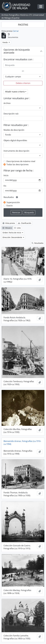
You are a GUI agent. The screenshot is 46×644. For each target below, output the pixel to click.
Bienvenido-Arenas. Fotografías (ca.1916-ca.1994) (22, 443)
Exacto (10, 206)
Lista (17, 228)
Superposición (13, 202)
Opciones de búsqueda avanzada (17, 51)
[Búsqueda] (23, 65)
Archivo (7, 103)
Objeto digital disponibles (15, 140)
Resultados (38, 243)
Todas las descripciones (18, 164)
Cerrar (16, 31)
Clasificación (25, 223)
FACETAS (23, 25)
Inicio (6, 175)
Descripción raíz (11, 114)
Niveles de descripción (14, 130)
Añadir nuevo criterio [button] (15, 92)
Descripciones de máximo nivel (21, 161)
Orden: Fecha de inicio (12, 233)
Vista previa (9, 223)
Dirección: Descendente (13, 237)
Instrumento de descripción (16, 151)
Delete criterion (23, 83)
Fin (5, 186)
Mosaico (7, 228)
